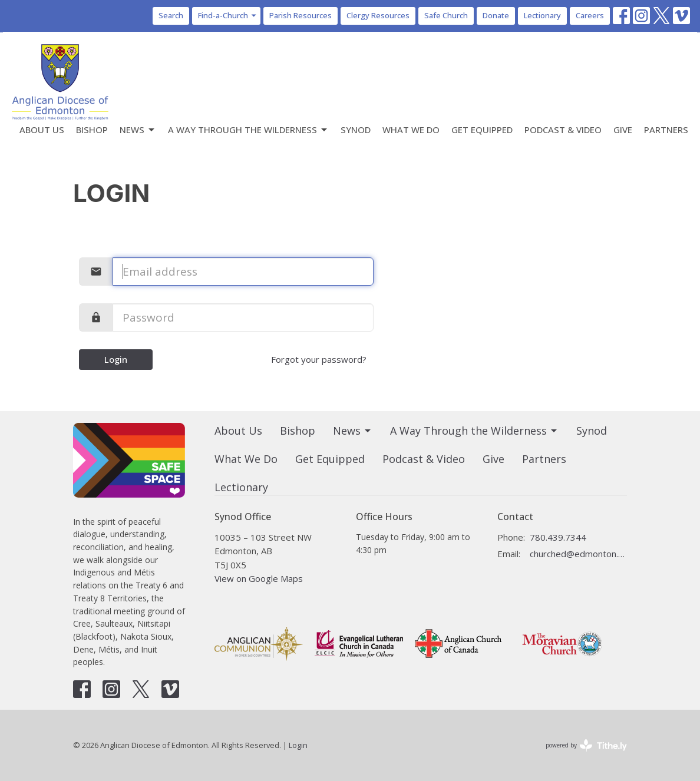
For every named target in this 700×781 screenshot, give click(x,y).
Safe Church (446, 15)
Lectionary (542, 15)
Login (116, 359)
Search (171, 15)
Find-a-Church (228, 15)
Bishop (92, 130)
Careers (590, 15)
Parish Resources (301, 15)
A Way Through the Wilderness (248, 130)
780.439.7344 (558, 537)
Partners (666, 130)
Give (623, 130)
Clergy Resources (378, 15)
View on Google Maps (259, 578)
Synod (356, 130)
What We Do (411, 130)
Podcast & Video (563, 130)
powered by (586, 745)
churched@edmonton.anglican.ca (578, 554)
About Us (42, 130)
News (138, 130)
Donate (496, 15)
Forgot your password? (319, 359)
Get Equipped (482, 130)
